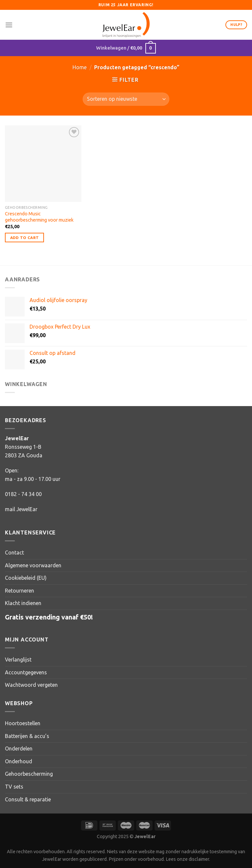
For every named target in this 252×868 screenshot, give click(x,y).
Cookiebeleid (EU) (26, 578)
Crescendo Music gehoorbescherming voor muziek (39, 217)
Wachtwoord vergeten (31, 685)
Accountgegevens (26, 672)
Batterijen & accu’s (27, 736)
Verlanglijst (18, 660)
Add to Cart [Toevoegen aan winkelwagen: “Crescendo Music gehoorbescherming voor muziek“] (25, 238)
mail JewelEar (21, 509)
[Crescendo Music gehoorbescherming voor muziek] (43, 164)
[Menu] (9, 25)
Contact (14, 553)
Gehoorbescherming (29, 774)
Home (80, 67)
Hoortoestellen (23, 723)
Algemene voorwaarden (33, 565)
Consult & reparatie (28, 799)
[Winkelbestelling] (126, 99)
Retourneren (20, 591)
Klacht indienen (23, 603)
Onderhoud (19, 761)
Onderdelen (19, 749)
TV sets (14, 787)
